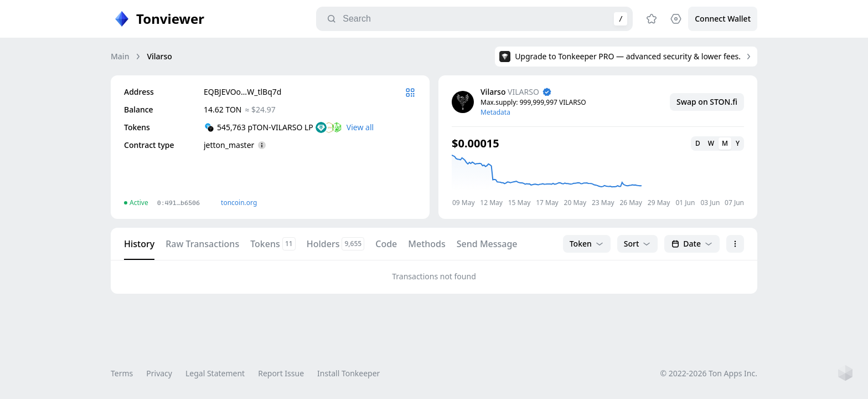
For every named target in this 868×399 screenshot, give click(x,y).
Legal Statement (215, 373)
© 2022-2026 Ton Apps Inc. (709, 373)
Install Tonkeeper (348, 373)
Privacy (159, 373)
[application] (598, 180)
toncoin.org (239, 203)
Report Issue (281, 373)
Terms (122, 373)
